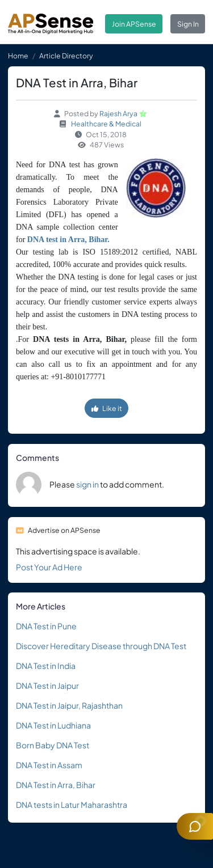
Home (18, 56)
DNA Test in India (46, 666)
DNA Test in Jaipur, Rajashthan (69, 705)
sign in (87, 484)
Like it (107, 408)
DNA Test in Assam (49, 765)
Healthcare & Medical (106, 124)
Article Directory (66, 56)
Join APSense (134, 24)
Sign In (188, 24)
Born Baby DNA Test (53, 745)
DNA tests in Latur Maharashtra (72, 805)
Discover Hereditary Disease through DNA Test (101, 646)
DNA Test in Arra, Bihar (56, 785)
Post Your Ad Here (49, 567)
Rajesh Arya (118, 113)
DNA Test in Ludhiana (53, 725)
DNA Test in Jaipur (47, 685)
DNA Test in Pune (46, 626)
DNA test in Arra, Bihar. (68, 240)
